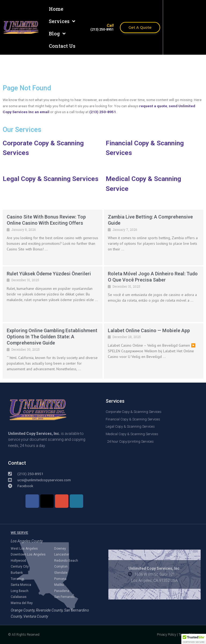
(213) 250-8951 (103, 112)
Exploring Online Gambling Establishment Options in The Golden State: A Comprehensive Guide (52, 337)
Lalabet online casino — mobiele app (149, 330)
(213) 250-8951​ (102, 29)
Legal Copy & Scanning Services (51, 179)
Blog (57, 34)
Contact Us (62, 46)
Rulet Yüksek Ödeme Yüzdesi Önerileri (49, 274)
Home (56, 9)
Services (62, 21)
